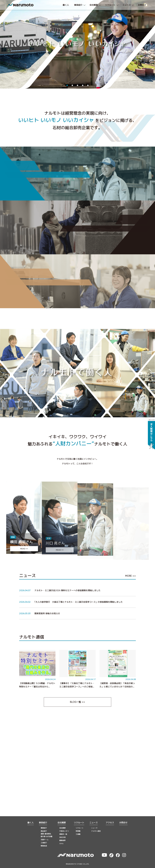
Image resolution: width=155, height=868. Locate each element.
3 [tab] (77, 85)
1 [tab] (67, 85)
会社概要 (62, 823)
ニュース (94, 823)
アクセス (110, 823)
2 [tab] (72, 85)
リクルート (79, 823)
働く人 (31, 823)
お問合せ (123, 823)
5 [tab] (88, 85)
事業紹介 (43, 823)
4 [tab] (83, 85)
